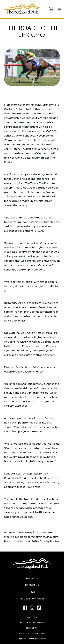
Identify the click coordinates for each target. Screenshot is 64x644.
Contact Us (32, 585)
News (32, 592)
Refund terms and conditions (32, 622)
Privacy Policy (32, 617)
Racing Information (32, 598)
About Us (32, 578)
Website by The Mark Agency (32, 633)
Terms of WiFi (32, 628)
